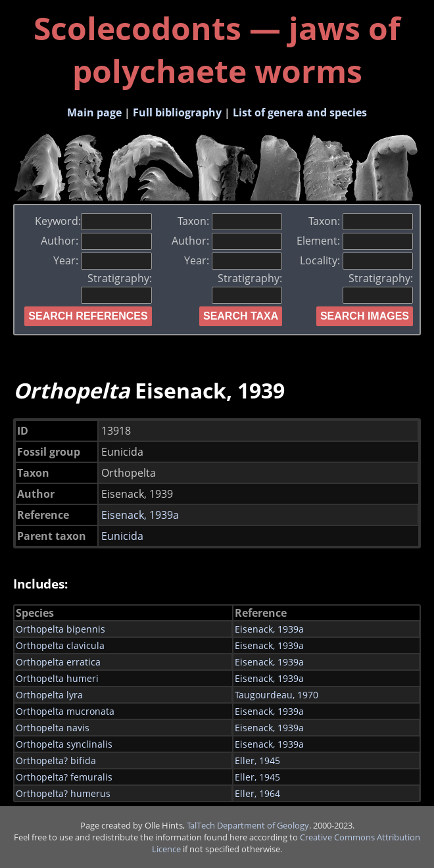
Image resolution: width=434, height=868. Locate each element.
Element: (355, 241)
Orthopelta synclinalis (64, 744)
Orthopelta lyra (49, 695)
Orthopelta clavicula (60, 645)
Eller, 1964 (257, 793)
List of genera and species (300, 112)
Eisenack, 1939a (140, 515)
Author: (96, 241)
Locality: (356, 260)
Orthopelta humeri (57, 678)
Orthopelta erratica (58, 662)
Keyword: (93, 221)
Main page (94, 112)
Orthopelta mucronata (65, 711)
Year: (102, 260)
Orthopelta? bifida (56, 760)
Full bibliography (177, 112)
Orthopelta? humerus (63, 793)
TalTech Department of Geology (248, 825)
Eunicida (122, 536)
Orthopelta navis (53, 728)
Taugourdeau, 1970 (277, 695)
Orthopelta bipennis (60, 629)
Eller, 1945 (257, 760)
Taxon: (230, 221)
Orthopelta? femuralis (64, 777)
